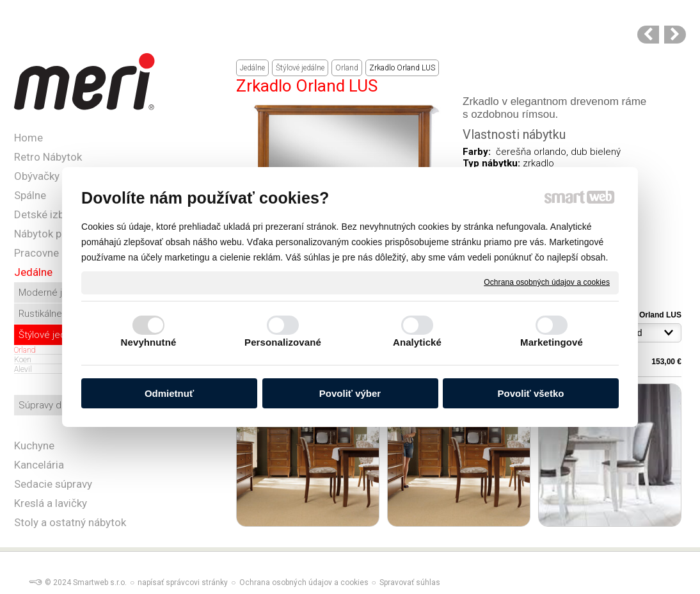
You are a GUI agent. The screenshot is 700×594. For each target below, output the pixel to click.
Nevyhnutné (149, 342)
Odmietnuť (169, 393)
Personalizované (283, 342)
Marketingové (552, 342)
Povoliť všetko (531, 393)
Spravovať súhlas (410, 582)
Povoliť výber (350, 393)
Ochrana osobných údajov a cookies (547, 282)
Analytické (417, 342)
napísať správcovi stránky (183, 582)
